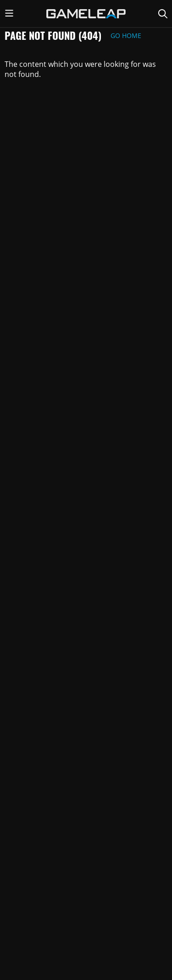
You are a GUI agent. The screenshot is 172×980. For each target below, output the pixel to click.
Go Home (126, 35)
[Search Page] (163, 14)
